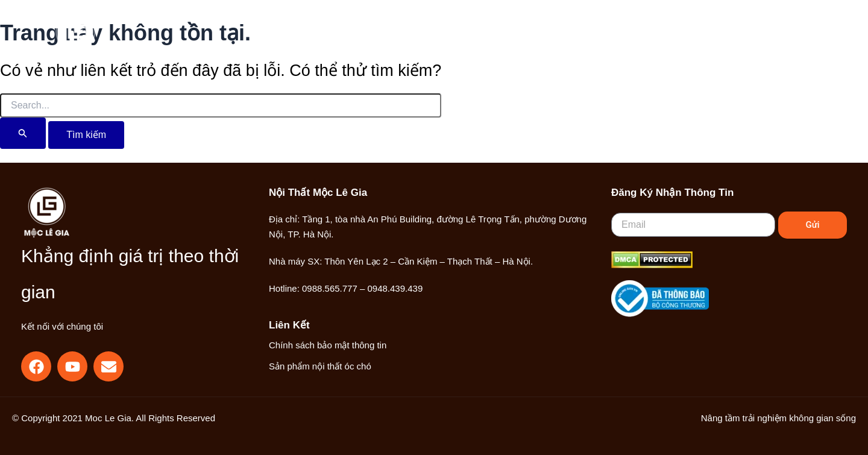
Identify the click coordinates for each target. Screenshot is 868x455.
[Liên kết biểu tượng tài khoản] (763, 38)
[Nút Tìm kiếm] (23, 133)
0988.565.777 (330, 288)
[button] (736, 39)
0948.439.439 (395, 288)
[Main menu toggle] (801, 38)
